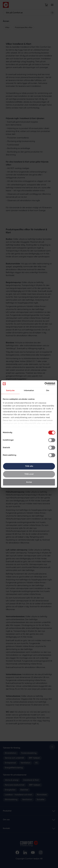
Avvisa (29, 482)
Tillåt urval (29, 474)
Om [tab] (48, 391)
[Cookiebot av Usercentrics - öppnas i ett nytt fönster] (45, 384)
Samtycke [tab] (10, 391)
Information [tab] (29, 391)
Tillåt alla (29, 466)
